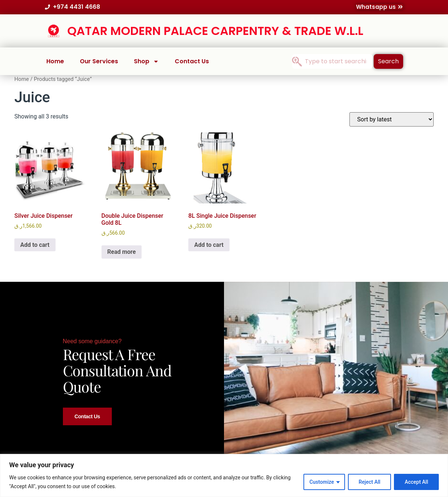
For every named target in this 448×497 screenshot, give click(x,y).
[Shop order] (392, 119)
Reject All (369, 482)
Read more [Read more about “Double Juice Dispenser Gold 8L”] (122, 252)
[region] (224, 475)
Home (55, 61)
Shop (146, 61)
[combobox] (332, 61)
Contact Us (192, 61)
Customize (322, 482)
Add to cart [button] (35, 245)
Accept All (416, 482)
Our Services (99, 61)
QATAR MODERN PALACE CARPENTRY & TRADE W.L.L (215, 31)
